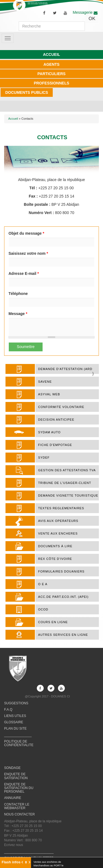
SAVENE (45, 382)
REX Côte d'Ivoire (55, 559)
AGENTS (51, 64)
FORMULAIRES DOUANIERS (61, 571)
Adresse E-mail (24, 273)
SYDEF (44, 458)
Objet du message (26, 233)
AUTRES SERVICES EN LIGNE (63, 635)
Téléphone (18, 294)
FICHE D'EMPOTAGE (55, 445)
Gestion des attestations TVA (67, 470)
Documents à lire (55, 546)
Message (18, 314)
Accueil (13, 119)
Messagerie (85, 12)
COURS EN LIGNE (53, 622)
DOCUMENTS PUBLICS (27, 92)
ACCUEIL (51, 54)
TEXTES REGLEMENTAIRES (61, 508)
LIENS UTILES (15, 716)
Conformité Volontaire (61, 407)
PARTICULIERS (51, 74)
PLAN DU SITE (15, 729)
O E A (43, 584)
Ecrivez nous (14, 845)
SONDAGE (12, 768)
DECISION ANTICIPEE (56, 420)
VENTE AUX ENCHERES (58, 533)
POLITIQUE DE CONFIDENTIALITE (19, 743)
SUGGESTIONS (16, 703)
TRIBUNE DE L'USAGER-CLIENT (65, 483)
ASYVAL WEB (49, 394)
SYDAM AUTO (49, 432)
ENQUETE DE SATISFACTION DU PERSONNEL (19, 788)
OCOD (43, 609)
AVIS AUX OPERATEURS (58, 521)
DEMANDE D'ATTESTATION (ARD (65, 369)
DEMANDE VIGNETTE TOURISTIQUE (68, 495)
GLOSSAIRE (14, 722)
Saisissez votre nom (28, 253)
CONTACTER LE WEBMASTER (17, 806)
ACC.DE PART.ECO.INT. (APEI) (63, 597)
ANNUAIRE (13, 798)
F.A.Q (8, 710)
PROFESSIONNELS (51, 83)
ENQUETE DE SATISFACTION (16, 776)
